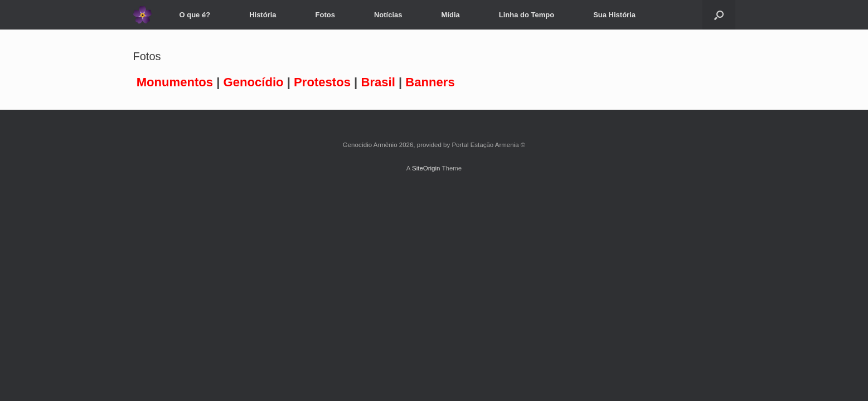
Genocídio (254, 82)
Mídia (451, 15)
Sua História (614, 15)
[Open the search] (719, 15)
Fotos (325, 15)
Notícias (388, 15)
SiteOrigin (426, 168)
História (263, 15)
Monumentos (175, 82)
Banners (430, 82)
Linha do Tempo (527, 15)
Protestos (322, 82)
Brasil (378, 82)
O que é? (195, 15)
